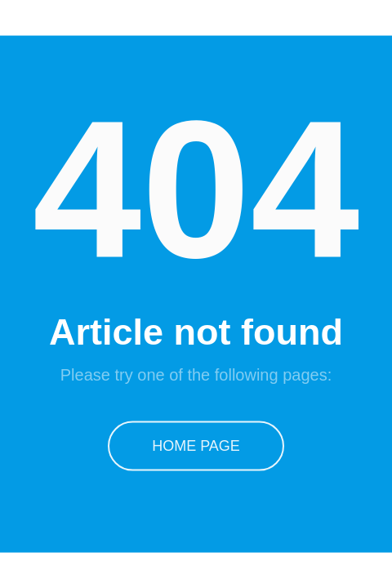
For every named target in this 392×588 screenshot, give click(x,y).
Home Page (196, 445)
